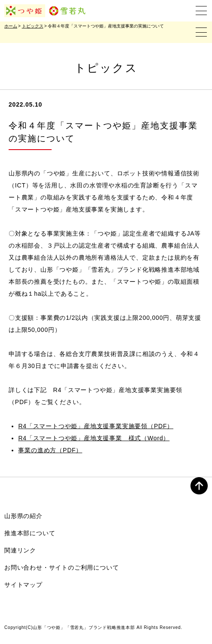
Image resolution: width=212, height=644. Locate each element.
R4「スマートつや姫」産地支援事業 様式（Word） (94, 438)
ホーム (11, 26)
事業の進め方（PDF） (50, 450)
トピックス (33, 26)
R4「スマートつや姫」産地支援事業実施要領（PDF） (96, 426)
